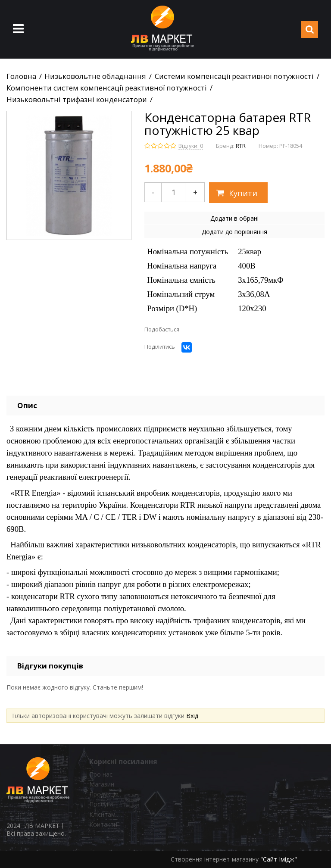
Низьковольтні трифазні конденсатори (77, 100)
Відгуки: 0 (191, 146)
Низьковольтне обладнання (95, 76)
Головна (21, 76)
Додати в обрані (234, 218)
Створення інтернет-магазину (215, 859)
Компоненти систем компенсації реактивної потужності (107, 88)
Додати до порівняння (234, 232)
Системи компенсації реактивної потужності (234, 76)
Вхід (192, 716)
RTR (241, 146)
